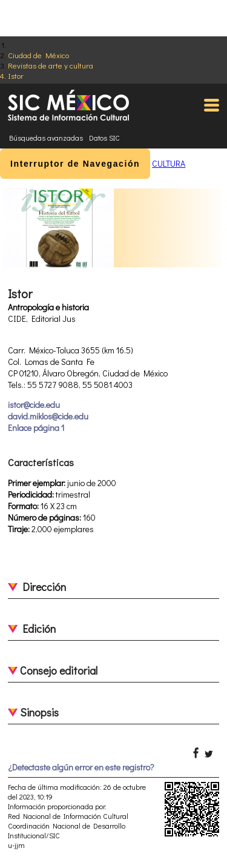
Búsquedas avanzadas (46, 138)
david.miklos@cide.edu (48, 416)
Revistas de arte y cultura (51, 65)
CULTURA (169, 163)
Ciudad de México (38, 55)
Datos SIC (104, 138)
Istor (16, 75)
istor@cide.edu (34, 405)
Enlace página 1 (36, 428)
